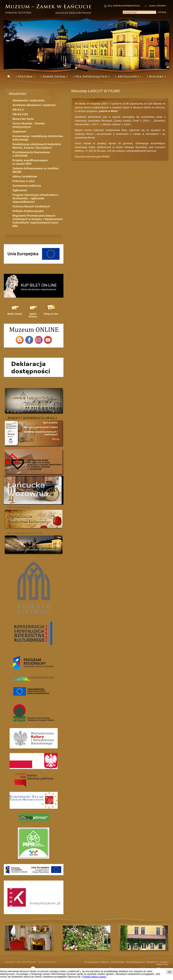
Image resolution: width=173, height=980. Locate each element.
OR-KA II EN (20, 114)
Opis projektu (50, 423)
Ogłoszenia (20, 190)
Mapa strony (162, 964)
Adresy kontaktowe (25, 176)
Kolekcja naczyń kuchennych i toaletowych (41, 433)
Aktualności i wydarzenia (29, 100)
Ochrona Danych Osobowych (31, 206)
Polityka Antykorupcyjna (28, 211)
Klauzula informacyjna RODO (92, 157)
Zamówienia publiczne (27, 186)
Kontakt (163, 962)
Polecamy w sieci (24, 181)
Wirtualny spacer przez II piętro (41, 427)
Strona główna (91, 962)
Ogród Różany (33, 315)
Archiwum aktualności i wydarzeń (34, 105)
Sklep (51, 314)
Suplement (19, 132)
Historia (104, 962)
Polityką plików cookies (94, 977)
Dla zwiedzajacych (135, 962)
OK (170, 972)
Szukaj (163, 12)
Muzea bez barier (23, 119)
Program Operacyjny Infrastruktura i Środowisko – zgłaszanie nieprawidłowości (36, 198)
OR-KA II (18, 110)
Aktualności (152, 962)
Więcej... (56, 439)
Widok (15, 314)
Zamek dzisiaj (117, 962)
